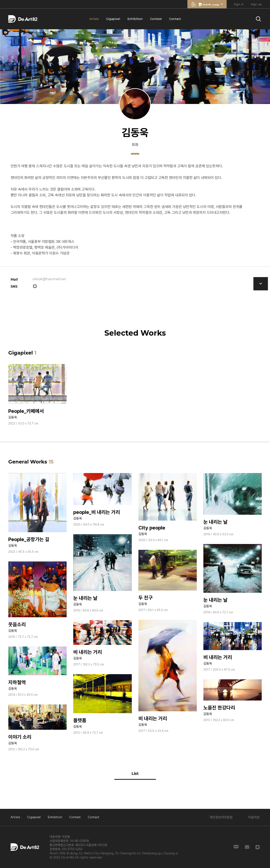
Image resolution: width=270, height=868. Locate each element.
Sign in (239, 4)
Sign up (256, 4)
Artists (94, 19)
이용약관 (254, 817)
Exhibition (135, 19)
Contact (175, 19)
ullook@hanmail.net (49, 279)
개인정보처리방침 (221, 817)
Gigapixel (113, 19)
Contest (156, 19)
